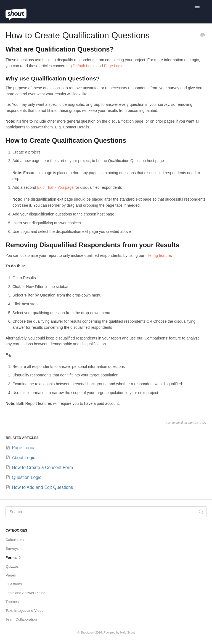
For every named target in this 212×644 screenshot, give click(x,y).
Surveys (12, 549)
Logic (47, 60)
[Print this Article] (203, 36)
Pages (11, 575)
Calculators (15, 540)
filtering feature (158, 255)
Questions (14, 584)
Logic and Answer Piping (25, 593)
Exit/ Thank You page (55, 187)
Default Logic (84, 66)
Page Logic (113, 66)
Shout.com (88, 632)
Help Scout (127, 632)
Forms (14, 557)
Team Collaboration (21, 619)
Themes (12, 602)
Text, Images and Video (25, 611)
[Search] (106, 512)
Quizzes (12, 566)
